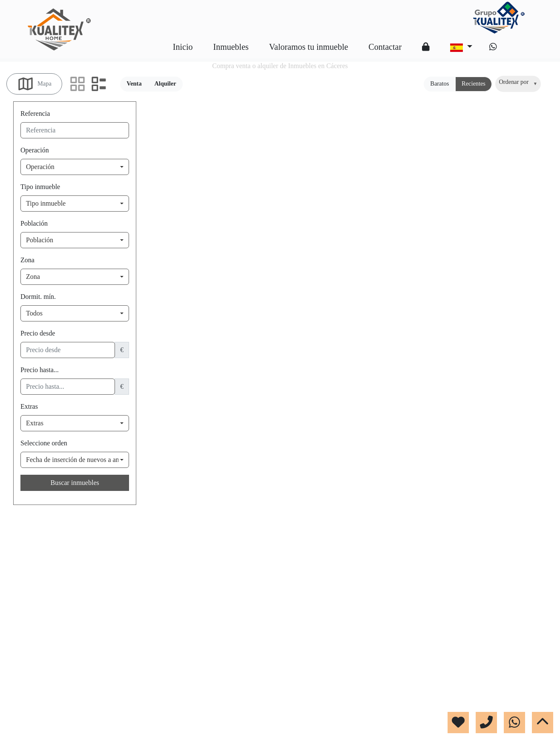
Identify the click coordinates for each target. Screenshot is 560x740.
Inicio (183, 47)
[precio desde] (68, 350)
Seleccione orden (44, 443)
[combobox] (518, 84)
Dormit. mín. (38, 297)
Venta (134, 83)
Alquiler (165, 83)
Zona (27, 260)
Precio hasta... (40, 370)
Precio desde (38, 333)
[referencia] (75, 130)
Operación (35, 150)
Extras (29, 406)
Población (34, 223)
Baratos (439, 83)
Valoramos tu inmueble (309, 47)
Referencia (35, 113)
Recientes (474, 83)
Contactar (385, 47)
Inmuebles (231, 47)
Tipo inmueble (40, 187)
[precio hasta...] (68, 387)
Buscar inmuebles (75, 483)
